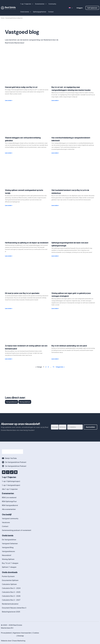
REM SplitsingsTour (9, 501)
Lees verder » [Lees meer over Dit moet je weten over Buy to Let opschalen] (9, 309)
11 (54, 367)
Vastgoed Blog (8, 547)
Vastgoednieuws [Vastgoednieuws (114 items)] (12, 402)
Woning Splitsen (8, 559)
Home (3, 18)
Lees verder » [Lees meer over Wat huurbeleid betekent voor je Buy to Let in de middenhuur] (55, 205)
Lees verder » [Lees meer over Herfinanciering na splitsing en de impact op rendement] (9, 256)
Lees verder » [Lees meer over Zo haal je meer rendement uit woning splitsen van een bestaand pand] (9, 359)
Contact (5, 526)
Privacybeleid (6, 633)
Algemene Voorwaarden (22, 633)
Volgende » (60, 367)
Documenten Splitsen (10, 580)
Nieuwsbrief (7, 555)
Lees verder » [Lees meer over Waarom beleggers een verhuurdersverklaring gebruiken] (9, 153)
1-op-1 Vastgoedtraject (11, 485)
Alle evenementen (9, 509)
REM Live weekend (9, 497)
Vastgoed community (10, 518)
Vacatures (6, 522)
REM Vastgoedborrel (10, 505)
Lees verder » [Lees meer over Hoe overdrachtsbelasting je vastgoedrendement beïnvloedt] (55, 153)
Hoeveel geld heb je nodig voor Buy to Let (21, 87)
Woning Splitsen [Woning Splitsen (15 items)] (25, 402)
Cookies (36, 633)
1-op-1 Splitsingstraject (11, 481)
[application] (32, 4)
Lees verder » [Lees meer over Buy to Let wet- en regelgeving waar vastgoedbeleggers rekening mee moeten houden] (55, 100)
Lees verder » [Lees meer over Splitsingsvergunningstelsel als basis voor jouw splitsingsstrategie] (55, 256)
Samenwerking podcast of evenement (17, 530)
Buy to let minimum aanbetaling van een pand (69, 346)
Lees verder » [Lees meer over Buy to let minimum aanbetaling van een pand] (55, 359)
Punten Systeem (8, 576)
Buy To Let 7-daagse (10, 563)
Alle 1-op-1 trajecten (10, 489)
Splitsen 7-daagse (9, 567)
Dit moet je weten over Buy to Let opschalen (22, 293)
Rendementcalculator (10, 604)
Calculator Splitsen (9, 584)
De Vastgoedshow (9, 540)
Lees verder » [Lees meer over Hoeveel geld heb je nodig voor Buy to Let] (9, 100)
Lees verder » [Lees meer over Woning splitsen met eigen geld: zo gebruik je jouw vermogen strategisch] (55, 309)
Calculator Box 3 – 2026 (11, 596)
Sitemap (21, 636)
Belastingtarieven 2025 (11, 612)
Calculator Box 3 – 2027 (11, 600)
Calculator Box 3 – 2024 (11, 588)
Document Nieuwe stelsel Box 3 (14, 608)
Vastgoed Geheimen (10, 543)
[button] (80, 8)
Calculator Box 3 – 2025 (11, 592)
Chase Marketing (19, 641)
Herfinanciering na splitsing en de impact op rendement (27, 243)
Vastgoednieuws (8, 551)
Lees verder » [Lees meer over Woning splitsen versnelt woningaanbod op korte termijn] (9, 205)
